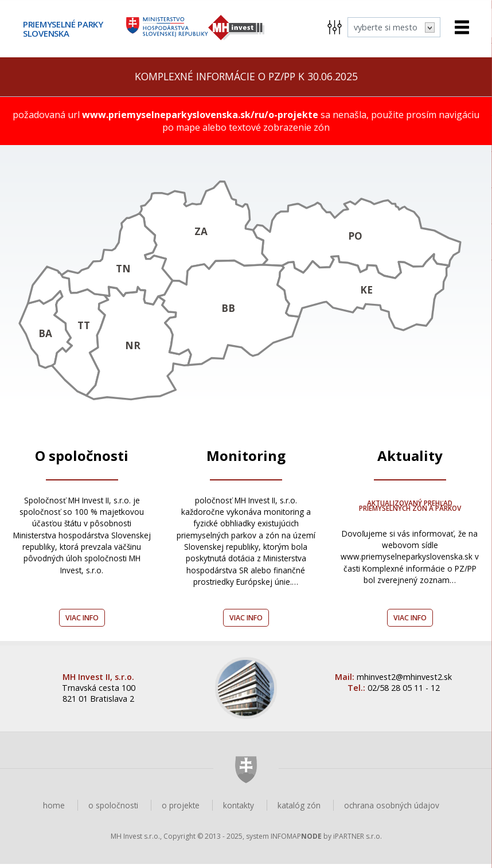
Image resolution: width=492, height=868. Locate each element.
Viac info (82, 622)
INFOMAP (296, 840)
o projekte (181, 809)
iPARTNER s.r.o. (358, 840)
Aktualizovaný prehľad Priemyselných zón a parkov (410, 509)
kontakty (239, 809)
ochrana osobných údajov (392, 809)
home (54, 809)
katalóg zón (299, 809)
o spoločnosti (113, 809)
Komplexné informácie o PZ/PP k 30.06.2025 (246, 76)
